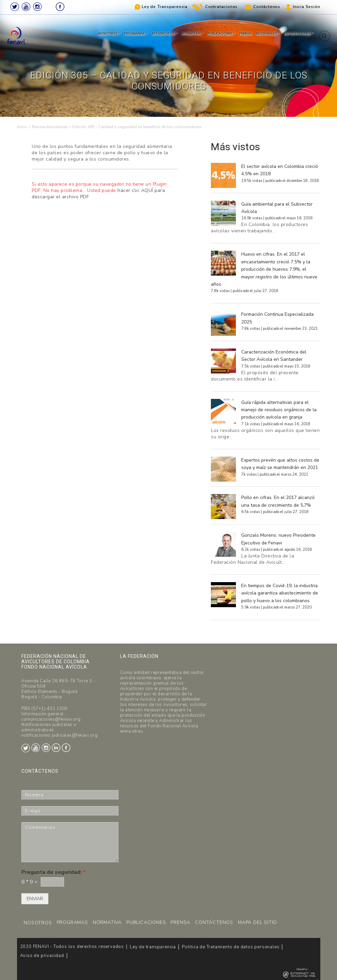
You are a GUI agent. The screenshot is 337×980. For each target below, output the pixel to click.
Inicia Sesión (306, 7)
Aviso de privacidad (42, 956)
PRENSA (180, 922)
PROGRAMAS (72, 922)
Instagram (37, 7)
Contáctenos (267, 7)
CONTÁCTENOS (214, 922)
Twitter (15, 7)
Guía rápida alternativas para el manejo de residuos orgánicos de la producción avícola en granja (279, 410)
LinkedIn (49, 7)
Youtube (26, 7)
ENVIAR (35, 899)
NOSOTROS (38, 923)
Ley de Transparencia (165, 7)
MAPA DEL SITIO (257, 922)
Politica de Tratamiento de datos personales (231, 947)
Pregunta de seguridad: (53, 872)
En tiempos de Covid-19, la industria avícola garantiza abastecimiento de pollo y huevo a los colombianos (280, 593)
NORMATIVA (107, 922)
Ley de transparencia (153, 947)
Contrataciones (221, 7)
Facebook (60, 7)
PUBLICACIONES (146, 922)
